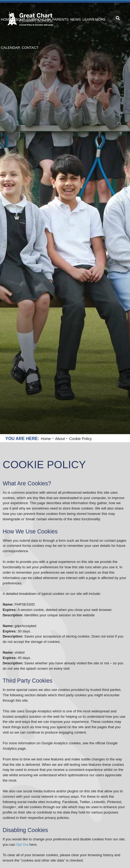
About (60, 439)
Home (46, 439)
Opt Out (22, 845)
